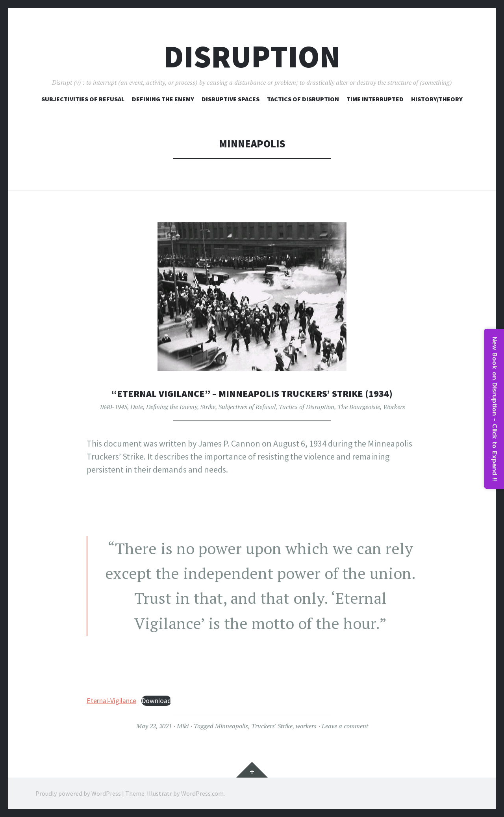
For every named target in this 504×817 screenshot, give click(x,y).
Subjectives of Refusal (247, 406)
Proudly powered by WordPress (78, 793)
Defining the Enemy (172, 406)
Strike (208, 406)
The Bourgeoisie (359, 406)
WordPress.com (202, 793)
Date (137, 406)
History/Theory (437, 99)
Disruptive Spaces (231, 99)
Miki (183, 726)
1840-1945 (113, 406)
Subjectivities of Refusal (83, 99)
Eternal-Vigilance (111, 701)
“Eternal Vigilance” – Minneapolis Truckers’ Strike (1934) (252, 393)
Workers (394, 406)
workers (306, 726)
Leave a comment (345, 726)
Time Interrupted (375, 99)
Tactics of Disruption (303, 99)
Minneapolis (232, 726)
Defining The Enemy (163, 99)
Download (156, 701)
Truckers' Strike (272, 726)
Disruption (252, 57)
